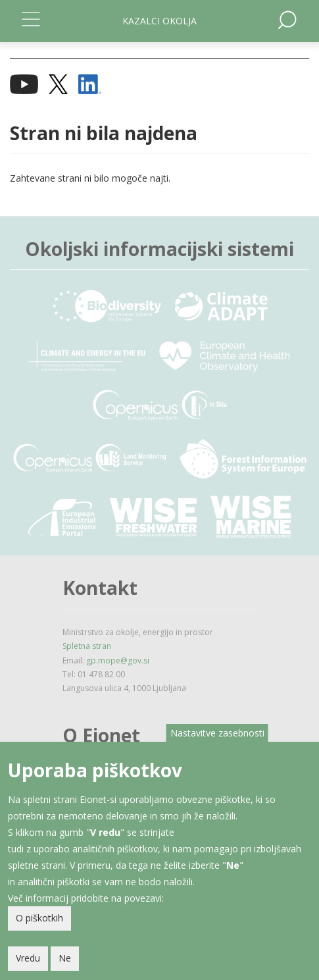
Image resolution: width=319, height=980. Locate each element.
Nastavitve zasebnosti (217, 733)
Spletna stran (87, 646)
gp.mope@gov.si (118, 660)
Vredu (28, 958)
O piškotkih (39, 918)
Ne (65, 958)
